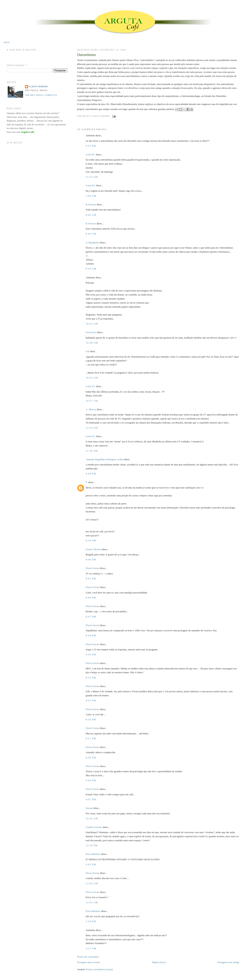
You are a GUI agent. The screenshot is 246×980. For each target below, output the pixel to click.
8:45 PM (91, 579)
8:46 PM (91, 598)
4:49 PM (91, 474)
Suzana (89, 808)
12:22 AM (92, 177)
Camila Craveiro (94, 827)
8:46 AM (91, 234)
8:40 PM (91, 559)
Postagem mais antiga (228, 962)
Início (7, 42)
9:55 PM (91, 146)
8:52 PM (91, 678)
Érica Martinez (93, 854)
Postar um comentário (88, 957)
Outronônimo (86, 55)
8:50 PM (91, 654)
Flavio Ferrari (93, 568)
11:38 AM (92, 451)
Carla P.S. (91, 154)
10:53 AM (92, 378)
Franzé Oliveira (93, 549)
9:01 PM (91, 799)
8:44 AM (91, 215)
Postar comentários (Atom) (99, 969)
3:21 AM (91, 948)
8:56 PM (91, 719)
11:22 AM (92, 428)
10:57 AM (92, 401)
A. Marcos (91, 409)
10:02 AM (92, 324)
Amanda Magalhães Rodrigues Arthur (105, 459)
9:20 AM (91, 269)
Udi (88, 351)
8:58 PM (91, 757)
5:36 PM (91, 921)
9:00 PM (91, 780)
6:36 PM (91, 540)
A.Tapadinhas (93, 243)
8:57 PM (91, 738)
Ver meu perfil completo (41, 95)
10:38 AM (92, 343)
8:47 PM (91, 617)
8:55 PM (91, 700)
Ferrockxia (91, 332)
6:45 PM (91, 864)
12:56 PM (92, 845)
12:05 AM (92, 883)
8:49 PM (91, 635)
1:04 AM (91, 196)
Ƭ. (87, 482)
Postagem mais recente (89, 962)
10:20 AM (92, 818)
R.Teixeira (91, 204)
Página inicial (159, 962)
